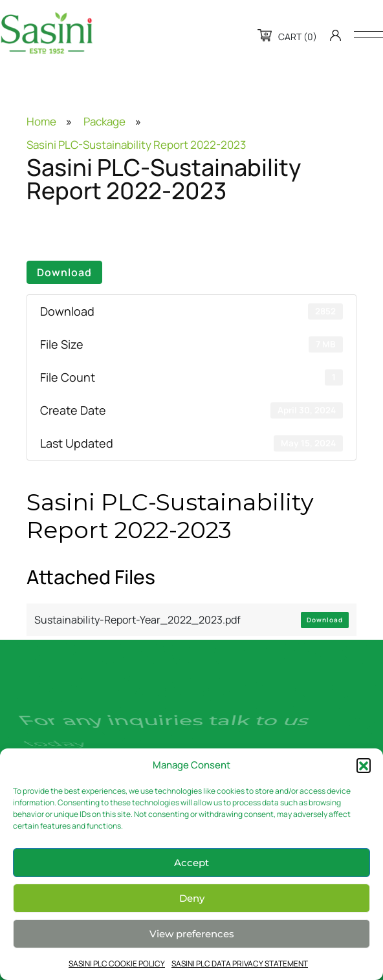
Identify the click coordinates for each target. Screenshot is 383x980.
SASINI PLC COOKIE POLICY (117, 964)
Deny (192, 898)
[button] (364, 765)
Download (64, 272)
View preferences (192, 934)
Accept (191, 863)
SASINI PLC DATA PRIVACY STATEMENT (240, 964)
